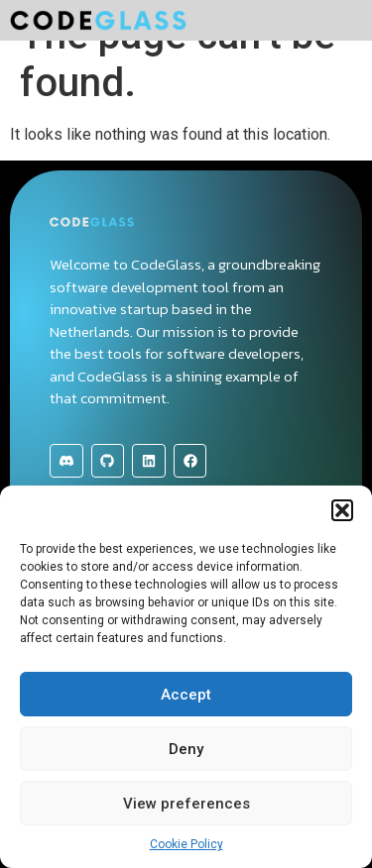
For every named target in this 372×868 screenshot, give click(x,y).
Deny (186, 749)
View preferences (186, 804)
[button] (342, 510)
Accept (186, 695)
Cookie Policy (186, 844)
